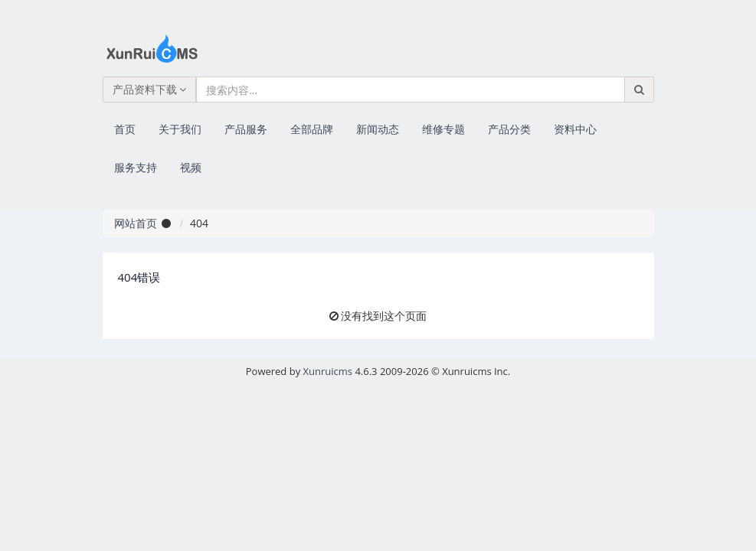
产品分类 (509, 129)
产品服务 (246, 129)
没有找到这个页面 (384, 316)
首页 (125, 129)
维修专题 (443, 129)
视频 (191, 167)
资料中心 (575, 129)
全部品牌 (312, 129)
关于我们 (180, 129)
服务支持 (136, 167)
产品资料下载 (150, 89)
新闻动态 (378, 129)
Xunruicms (328, 371)
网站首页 (136, 223)
